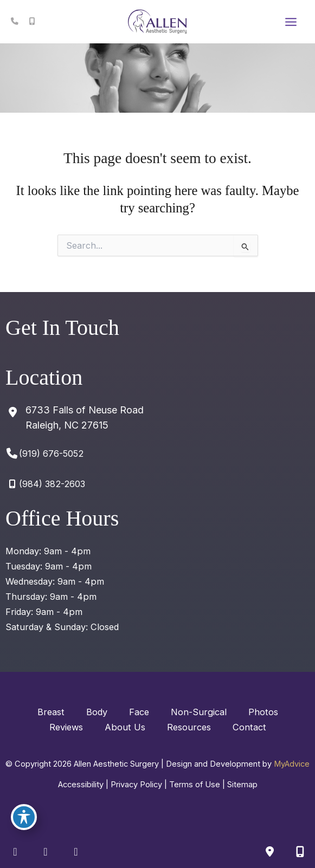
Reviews (66, 727)
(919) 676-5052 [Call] (51, 454)
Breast (51, 712)
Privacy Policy (136, 785)
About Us (125, 727)
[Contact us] (269, 852)
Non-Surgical (199, 712)
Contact (249, 727)
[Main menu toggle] (291, 22)
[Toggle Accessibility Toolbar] (24, 817)
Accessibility (81, 785)
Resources (189, 727)
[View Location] (75, 418)
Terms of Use (195, 785)
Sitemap (242, 785)
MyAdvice (292, 764)
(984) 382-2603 (52, 484)
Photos (263, 712)
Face (139, 712)
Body (97, 712)
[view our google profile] (76, 852)
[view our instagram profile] (46, 852)
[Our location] (300, 852)
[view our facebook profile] (15, 852)
